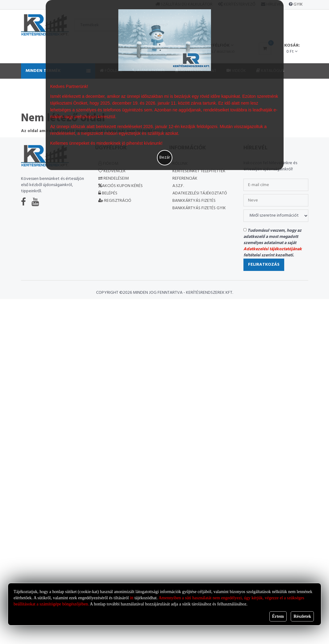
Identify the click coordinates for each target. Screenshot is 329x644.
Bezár (165, 158)
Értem (278, 616)
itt (132, 598)
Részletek (302, 616)
